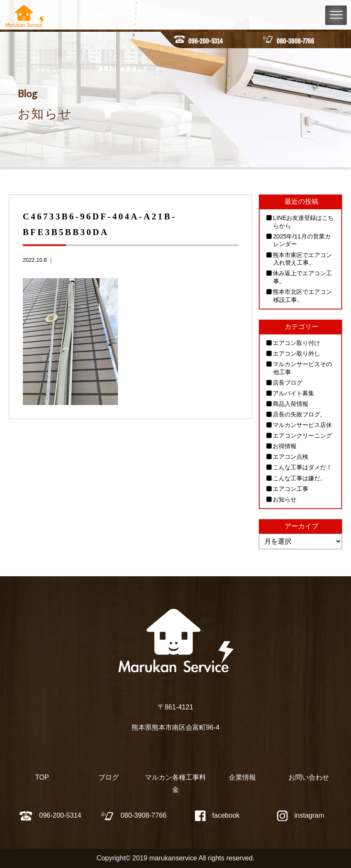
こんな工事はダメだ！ (302, 467)
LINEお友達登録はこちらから (303, 222)
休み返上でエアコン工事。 (302, 277)
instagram (300, 815)
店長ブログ (288, 383)
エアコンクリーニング (302, 435)
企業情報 (242, 777)
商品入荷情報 (291, 404)
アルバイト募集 (293, 393)
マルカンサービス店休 (302, 425)
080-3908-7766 (295, 41)
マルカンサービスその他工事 (302, 368)
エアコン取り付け (296, 343)
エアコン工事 (291, 489)
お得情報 (285, 446)
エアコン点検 (291, 457)
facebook (217, 815)
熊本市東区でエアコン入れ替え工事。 (302, 259)
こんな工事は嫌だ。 (299, 478)
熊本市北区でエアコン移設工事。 (302, 296)
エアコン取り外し (296, 353)
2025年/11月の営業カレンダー (302, 240)
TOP (42, 777)
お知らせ (285, 499)
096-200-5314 (205, 41)
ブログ (109, 777)
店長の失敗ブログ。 (299, 414)
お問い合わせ (309, 777)
